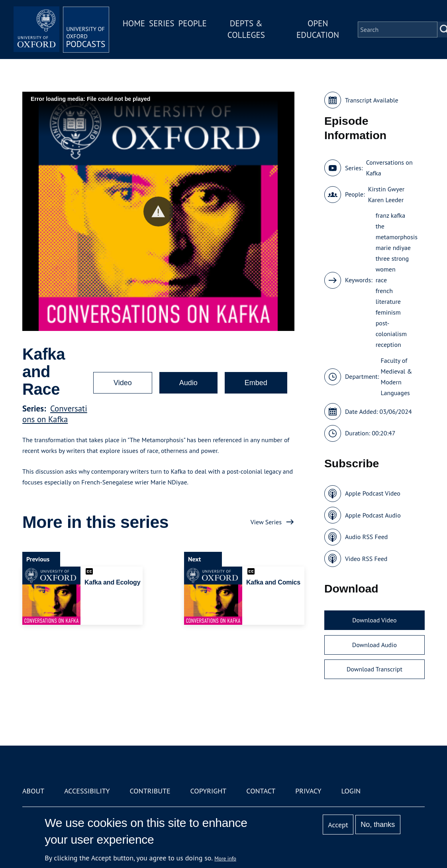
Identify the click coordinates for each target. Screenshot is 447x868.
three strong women (392, 264)
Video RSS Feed (366, 559)
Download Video (374, 620)
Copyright (209, 791)
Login (351, 791)
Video (123, 383)
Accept (338, 825)
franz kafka (390, 215)
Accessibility (87, 791)
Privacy (308, 791)
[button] (158, 212)
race (381, 280)
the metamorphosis (397, 231)
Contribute (150, 791)
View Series (266, 522)
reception (388, 344)
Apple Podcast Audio (373, 515)
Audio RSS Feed (366, 537)
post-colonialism (391, 328)
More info (225, 858)
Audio (188, 383)
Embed (256, 383)
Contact (261, 791)
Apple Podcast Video (373, 493)
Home (134, 23)
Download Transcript (374, 669)
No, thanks (378, 825)
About (33, 791)
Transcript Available (372, 100)
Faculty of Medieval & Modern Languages (397, 377)
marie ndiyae (393, 248)
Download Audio (374, 645)
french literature (388, 296)
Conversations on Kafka (55, 414)
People (192, 23)
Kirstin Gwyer (386, 189)
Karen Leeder (386, 200)
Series (162, 23)
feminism (388, 312)
